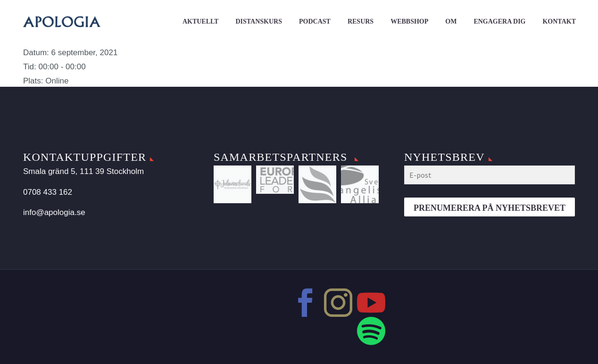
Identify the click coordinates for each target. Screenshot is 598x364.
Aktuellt (201, 21)
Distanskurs (259, 21)
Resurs (361, 21)
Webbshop (409, 21)
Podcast (315, 21)
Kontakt (559, 21)
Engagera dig (499, 21)
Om (451, 21)
